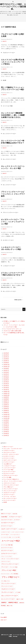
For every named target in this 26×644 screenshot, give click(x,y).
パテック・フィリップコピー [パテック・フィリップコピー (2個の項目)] (7, 556)
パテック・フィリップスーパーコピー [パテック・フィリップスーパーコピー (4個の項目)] (10, 559)
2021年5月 (6, 384)
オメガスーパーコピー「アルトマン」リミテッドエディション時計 (13, 222)
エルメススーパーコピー (9, 452)
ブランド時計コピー (8, 487)
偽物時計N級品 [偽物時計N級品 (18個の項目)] (13, 602)
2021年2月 (6, 388)
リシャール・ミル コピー (10, 496)
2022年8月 (6, 378)
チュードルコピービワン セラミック (12, 329)
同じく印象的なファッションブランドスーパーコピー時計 (13, 88)
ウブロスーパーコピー (9, 450)
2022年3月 (6, 380)
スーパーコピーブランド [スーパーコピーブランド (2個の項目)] (15, 535)
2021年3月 (6, 386)
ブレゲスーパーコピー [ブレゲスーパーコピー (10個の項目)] (7, 592)
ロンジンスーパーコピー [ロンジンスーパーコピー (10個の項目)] (8, 599)
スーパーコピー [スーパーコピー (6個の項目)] (5, 534)
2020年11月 (6, 393)
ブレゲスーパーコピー (9, 495)
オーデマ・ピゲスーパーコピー (11, 454)
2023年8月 (6, 368)
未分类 (4, 80)
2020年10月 (6, 395)
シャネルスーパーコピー (9, 266)
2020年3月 (6, 409)
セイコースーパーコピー (9, 472)
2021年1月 (6, 389)
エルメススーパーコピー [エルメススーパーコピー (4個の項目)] (7, 520)
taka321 (5, 41)
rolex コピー (4, 620)
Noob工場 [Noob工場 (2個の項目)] (15, 514)
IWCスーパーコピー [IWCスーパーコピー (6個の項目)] (6, 514)
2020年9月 (6, 397)
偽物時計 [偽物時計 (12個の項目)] (4, 602)
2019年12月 (6, 414)
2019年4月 (6, 430)
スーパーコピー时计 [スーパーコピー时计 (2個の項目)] (16, 537)
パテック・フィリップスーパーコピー (13, 481)
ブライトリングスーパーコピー (11, 212)
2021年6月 (6, 382)
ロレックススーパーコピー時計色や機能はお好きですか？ (13, 142)
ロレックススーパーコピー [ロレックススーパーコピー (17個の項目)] (10, 596)
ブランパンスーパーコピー (10, 491)
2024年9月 (6, 359)
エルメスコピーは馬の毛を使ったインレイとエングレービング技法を (13, 62)
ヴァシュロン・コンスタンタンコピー (13, 449)
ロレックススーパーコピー (9, 134)
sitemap (15, 636)
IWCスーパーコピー (8, 447)
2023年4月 (6, 372)
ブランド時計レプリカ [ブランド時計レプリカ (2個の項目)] (5, 581)
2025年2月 (6, 355)
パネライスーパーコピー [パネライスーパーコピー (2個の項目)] (6, 561)
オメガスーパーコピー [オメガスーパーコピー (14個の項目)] (8, 523)
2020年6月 (6, 403)
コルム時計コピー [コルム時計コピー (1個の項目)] (22, 529)
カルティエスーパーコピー (10, 460)
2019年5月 (6, 428)
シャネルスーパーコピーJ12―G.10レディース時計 (11, 248)
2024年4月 (6, 363)
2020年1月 (6, 412)
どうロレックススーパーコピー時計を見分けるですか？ (13, 274)
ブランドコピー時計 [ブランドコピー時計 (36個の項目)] (9, 570)
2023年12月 (6, 365)
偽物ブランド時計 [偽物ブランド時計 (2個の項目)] (20, 599)
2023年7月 (6, 370)
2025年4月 (6, 353)
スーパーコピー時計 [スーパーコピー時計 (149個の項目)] (11, 541)
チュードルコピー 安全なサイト (11, 479)
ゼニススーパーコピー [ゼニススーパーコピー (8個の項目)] (7, 550)
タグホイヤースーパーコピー (11, 475)
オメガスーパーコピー (8, 240)
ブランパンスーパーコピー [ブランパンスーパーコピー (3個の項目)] (7, 586)
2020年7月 (6, 401)
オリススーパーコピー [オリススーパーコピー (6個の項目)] (7, 526)
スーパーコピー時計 (8, 106)
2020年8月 (6, 399)
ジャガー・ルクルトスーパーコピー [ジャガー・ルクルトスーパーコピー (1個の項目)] (18, 532)
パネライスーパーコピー (9, 483)
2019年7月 (6, 424)
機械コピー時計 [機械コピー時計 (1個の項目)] (10, 606)
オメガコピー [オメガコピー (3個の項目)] (17, 520)
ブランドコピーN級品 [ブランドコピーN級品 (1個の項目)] (14, 567)
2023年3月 (6, 374)
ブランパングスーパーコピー (11, 489)
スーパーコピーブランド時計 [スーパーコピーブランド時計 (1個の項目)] (6, 537)
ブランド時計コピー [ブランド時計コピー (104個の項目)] (11, 577)
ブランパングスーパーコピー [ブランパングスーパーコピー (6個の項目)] (8, 584)
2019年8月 (6, 422)
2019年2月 (6, 434)
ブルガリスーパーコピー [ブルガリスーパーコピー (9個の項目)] (8, 589)
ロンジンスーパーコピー (9, 500)
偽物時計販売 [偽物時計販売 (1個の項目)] (22, 603)
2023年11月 (6, 366)
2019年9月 (6, 420)
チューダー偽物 (7, 477)
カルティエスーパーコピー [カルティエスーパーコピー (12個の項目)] (9, 529)
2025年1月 (6, 357)
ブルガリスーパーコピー (9, 53)
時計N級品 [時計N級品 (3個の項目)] (3, 606)
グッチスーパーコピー (9, 462)
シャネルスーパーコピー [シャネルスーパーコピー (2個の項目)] (6, 532)
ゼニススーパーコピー (9, 473)
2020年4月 (6, 407)
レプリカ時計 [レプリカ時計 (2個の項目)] (18, 592)
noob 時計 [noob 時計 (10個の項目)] (4, 517)
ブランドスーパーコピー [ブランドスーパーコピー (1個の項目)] (5, 574)
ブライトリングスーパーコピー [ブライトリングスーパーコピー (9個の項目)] (10, 564)
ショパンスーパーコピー (9, 468)
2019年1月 (6, 435)
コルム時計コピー (8, 464)
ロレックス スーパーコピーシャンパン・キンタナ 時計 (13, 167)
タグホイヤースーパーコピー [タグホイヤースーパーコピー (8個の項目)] (9, 553)
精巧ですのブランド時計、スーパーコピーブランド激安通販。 (13, 7)
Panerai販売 (4, 617)
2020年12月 (6, 391)
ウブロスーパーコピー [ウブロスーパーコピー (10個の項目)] (15, 517)
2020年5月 (6, 405)
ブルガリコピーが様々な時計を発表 (13, 35)
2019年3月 (6, 432)
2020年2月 (6, 411)
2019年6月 (6, 426)
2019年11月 (6, 416)
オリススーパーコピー (9, 458)
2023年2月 (6, 376)
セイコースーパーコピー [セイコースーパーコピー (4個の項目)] (7, 548)
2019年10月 (6, 418)
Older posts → (19, 300)
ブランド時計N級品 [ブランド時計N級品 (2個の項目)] (14, 574)
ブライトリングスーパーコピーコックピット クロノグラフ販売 (13, 194)
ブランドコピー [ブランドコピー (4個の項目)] (5, 567)
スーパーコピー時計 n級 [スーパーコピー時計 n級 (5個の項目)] (7, 545)
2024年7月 (6, 361)
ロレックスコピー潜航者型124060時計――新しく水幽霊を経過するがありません (13, 115)
